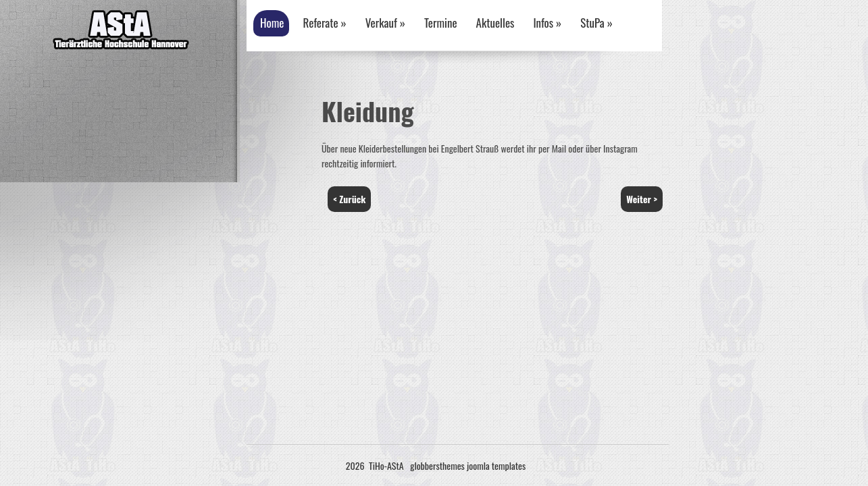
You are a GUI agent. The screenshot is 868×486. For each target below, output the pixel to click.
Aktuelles (495, 23)
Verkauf (385, 23)
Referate (324, 23)
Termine (441, 23)
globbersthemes (437, 465)
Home (272, 23)
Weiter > (642, 199)
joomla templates (496, 465)
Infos (547, 23)
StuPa (596, 23)
